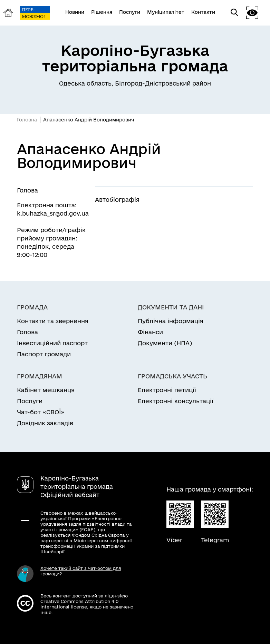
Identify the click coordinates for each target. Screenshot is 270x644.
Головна (27, 120)
